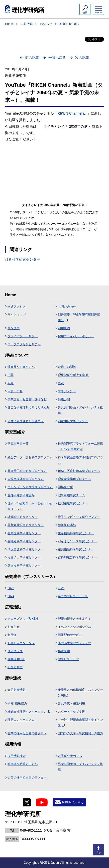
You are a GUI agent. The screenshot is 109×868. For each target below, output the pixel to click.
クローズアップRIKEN (23, 619)
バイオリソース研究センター (77, 541)
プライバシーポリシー (23, 336)
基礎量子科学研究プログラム (27, 471)
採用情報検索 (17, 756)
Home (9, 24)
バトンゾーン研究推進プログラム (30, 487)
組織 (11, 383)
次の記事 (82, 58)
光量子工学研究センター (24, 557)
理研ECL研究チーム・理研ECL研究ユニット (30, 506)
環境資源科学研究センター (26, 549)
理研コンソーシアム (21, 720)
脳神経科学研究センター (24, 541)
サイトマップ (17, 315)
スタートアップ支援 (71, 712)
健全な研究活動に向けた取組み (29, 407)
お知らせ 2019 (69, 24)
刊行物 (12, 635)
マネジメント (67, 391)
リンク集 (14, 328)
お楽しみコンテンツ (21, 643)
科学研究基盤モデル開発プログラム (80, 460)
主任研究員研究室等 (21, 495)
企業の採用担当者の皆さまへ (27, 733)
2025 (61, 588)
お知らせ (46, 24)
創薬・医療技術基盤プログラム (79, 471)
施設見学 (64, 651)
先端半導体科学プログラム (26, 479)
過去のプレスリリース (73, 596)
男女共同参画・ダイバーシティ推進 (80, 410)
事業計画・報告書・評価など (27, 399)
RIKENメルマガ (73, 802)
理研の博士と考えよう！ (74, 619)
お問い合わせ (67, 307)
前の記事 (32, 58)
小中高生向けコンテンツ (74, 643)
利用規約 (64, 328)
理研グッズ (15, 651)
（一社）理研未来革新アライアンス (80, 722)
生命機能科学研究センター (76, 533)
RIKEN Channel (72, 113)
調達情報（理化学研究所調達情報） (79, 317)
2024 (11, 596)
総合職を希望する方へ (23, 764)
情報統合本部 (67, 525)
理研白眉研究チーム (71, 495)
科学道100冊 (16, 659)
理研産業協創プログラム (74, 479)
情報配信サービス (70, 635)
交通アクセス (17, 307)
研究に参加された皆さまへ (26, 421)
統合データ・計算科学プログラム (30, 457)
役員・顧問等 (67, 367)
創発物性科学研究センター (76, 549)
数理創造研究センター (73, 503)
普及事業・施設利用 (71, 703)
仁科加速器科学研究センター (77, 557)
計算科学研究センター (23, 259)
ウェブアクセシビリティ (24, 344)
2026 (11, 588)
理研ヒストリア (68, 659)
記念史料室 (15, 667)
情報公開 (64, 399)
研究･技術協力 (17, 703)
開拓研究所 (65, 487)
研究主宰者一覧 (18, 444)
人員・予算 (15, 391)
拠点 (61, 383)
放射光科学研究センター (24, 565)
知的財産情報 (17, 690)
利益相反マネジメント (73, 421)
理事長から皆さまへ (21, 367)
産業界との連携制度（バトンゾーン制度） (80, 693)
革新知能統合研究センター (26, 525)
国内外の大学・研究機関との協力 (80, 733)
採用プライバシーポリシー (76, 336)
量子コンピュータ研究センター (79, 517)
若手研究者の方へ (70, 756)
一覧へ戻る (57, 58)
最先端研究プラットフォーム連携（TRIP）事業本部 (80, 446)
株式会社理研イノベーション (29, 712)
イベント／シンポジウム (74, 627)
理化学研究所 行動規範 (73, 375)
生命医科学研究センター (24, 533)
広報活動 (27, 24)
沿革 (11, 375)
